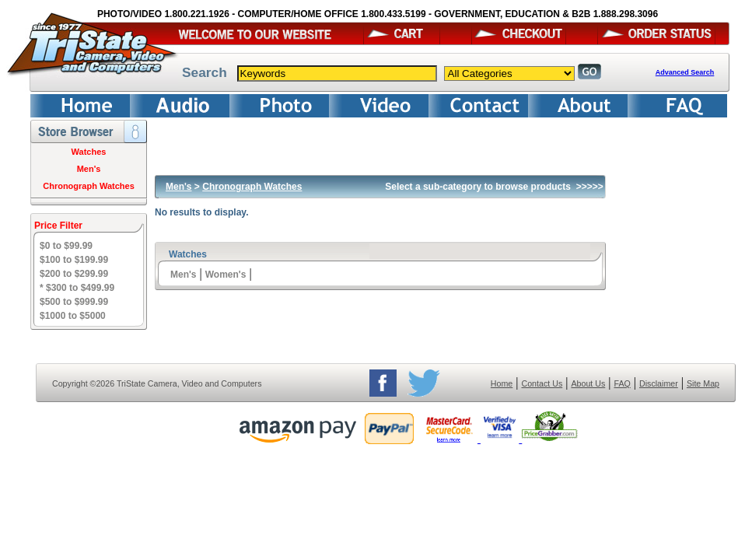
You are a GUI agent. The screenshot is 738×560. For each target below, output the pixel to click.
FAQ (622, 383)
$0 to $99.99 (66, 246)
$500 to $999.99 (74, 302)
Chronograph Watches (89, 186)
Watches (89, 152)
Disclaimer (659, 383)
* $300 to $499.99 (77, 288)
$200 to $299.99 (74, 274)
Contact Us (542, 383)
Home (502, 383)
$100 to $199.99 (74, 260)
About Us (588, 383)
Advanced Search (685, 72)
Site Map (703, 383)
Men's (89, 169)
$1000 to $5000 (73, 316)
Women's (226, 275)
